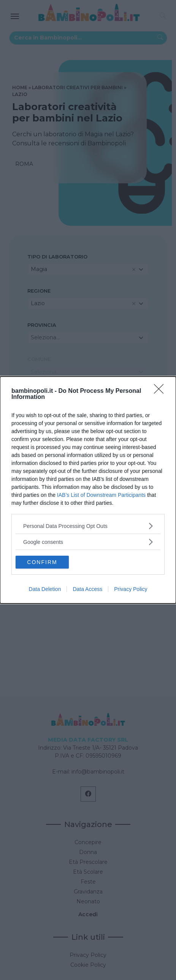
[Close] (161, 391)
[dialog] (88, 490)
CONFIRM (42, 562)
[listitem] (88, 526)
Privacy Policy (131, 589)
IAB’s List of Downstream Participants (101, 495)
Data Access (87, 589)
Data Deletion (45, 589)
